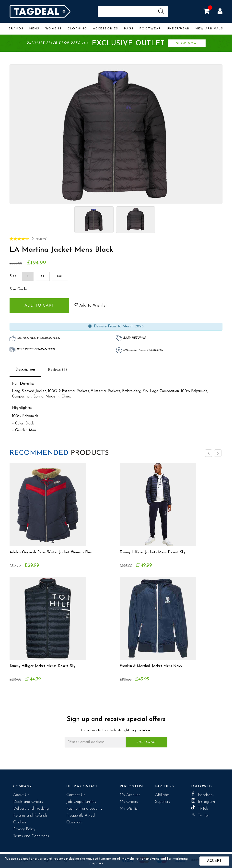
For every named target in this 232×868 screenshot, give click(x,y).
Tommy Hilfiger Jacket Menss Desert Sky (46, 666)
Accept (214, 861)
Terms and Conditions (31, 836)
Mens (34, 29)
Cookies (20, 822)
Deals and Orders (28, 802)
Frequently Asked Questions (81, 819)
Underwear (178, 29)
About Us (21, 795)
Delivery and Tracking (31, 809)
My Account (130, 795)
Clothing (77, 29)
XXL (60, 276)
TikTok (199, 808)
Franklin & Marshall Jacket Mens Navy (154, 666)
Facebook (203, 794)
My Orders (129, 802)
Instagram (203, 801)
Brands (16, 29)
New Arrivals (209, 29)
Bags (129, 29)
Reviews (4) (58, 370)
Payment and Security (84, 809)
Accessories (106, 29)
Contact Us (76, 795)
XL (43, 276)
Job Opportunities (81, 802)
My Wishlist (129, 809)
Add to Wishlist (91, 305)
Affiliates (162, 795)
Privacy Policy (24, 829)
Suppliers (162, 802)
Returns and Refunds (30, 816)
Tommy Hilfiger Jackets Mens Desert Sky (156, 553)
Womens (53, 29)
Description (25, 370)
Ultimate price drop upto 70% (116, 43)
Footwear (150, 29)
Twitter (200, 815)
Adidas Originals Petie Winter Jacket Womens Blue (55, 553)
